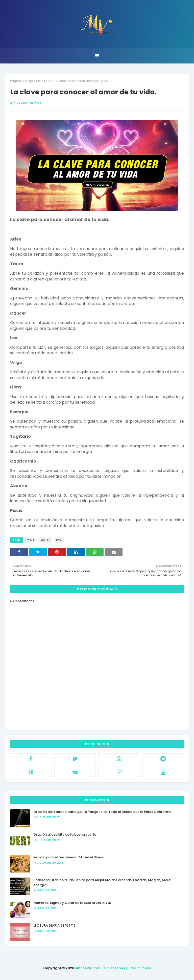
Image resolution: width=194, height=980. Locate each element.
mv (41, 81)
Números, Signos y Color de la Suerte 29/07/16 (72, 903)
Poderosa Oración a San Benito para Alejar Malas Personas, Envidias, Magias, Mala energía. (102, 883)
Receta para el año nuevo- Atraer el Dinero (69, 857)
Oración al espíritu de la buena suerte (65, 834)
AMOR (45, 540)
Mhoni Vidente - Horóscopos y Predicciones (113, 968)
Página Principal (23, 81)
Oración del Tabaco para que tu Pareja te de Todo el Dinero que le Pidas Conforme (102, 812)
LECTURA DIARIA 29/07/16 (54, 925)
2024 (31, 540)
